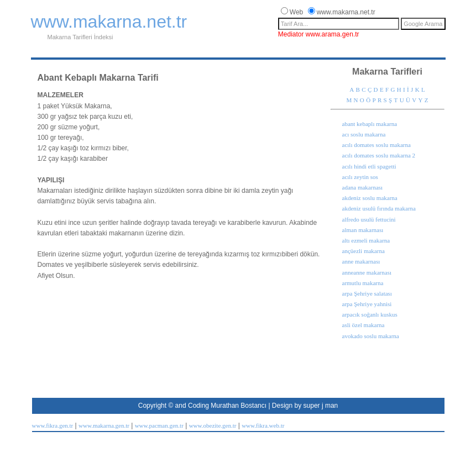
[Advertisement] (232, 53)
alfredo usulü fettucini (369, 219)
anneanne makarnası (367, 272)
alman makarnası (363, 230)
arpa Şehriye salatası (367, 293)
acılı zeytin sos (360, 177)
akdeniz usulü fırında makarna (379, 208)
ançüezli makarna (363, 251)
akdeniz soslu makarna (370, 198)
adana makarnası (363, 187)
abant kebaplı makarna (370, 124)
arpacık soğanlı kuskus (370, 314)
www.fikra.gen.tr (53, 425)
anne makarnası (361, 261)
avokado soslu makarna (371, 336)
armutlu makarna (363, 283)
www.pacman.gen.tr (159, 425)
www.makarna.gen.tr (104, 425)
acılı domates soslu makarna (376, 145)
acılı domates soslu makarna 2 (379, 155)
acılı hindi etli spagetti (369, 166)
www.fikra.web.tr (263, 425)
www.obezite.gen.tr (213, 425)
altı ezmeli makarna (366, 240)
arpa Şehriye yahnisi (367, 304)
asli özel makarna (363, 325)
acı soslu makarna (364, 134)
